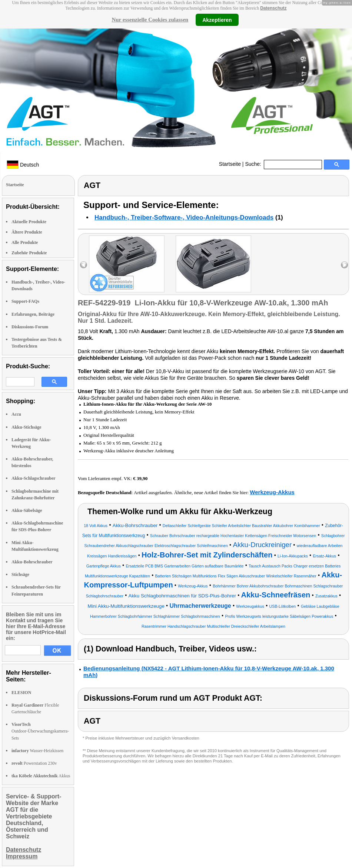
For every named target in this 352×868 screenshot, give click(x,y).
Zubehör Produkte (29, 253)
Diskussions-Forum (30, 327)
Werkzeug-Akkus (272, 492)
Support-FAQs (25, 301)
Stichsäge (20, 574)
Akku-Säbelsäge (27, 510)
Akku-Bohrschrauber (32, 562)
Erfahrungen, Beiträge (33, 314)
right (344, 265)
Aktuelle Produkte (29, 222)
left (84, 265)
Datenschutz (273, 8)
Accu (16, 414)
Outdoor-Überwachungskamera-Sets (40, 731)
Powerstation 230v (34, 763)
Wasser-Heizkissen (37, 751)
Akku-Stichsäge (26, 427)
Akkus (41, 776)
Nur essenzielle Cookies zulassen (150, 20)
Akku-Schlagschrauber (34, 478)
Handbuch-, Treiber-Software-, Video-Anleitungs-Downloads (184, 217)
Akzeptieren (217, 20)
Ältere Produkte (27, 232)
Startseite (230, 164)
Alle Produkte (25, 242)
